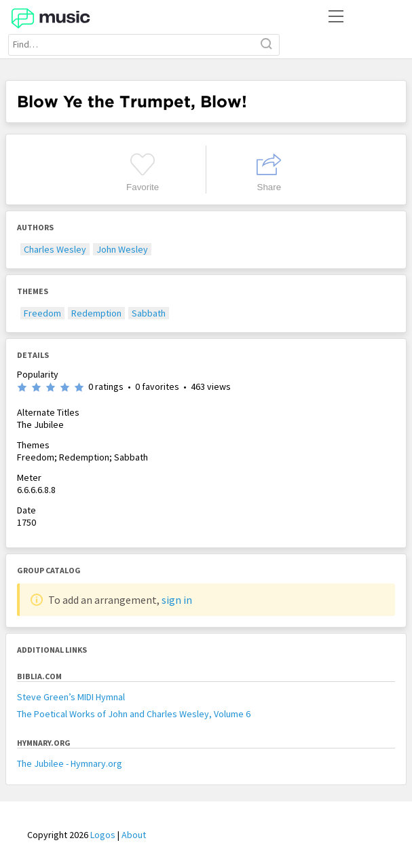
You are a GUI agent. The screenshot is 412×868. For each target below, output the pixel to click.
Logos (103, 835)
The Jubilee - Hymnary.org (70, 763)
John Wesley (122, 249)
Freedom (42, 313)
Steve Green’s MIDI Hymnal (71, 697)
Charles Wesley (55, 249)
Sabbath (149, 313)
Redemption (96, 313)
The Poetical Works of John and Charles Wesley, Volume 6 (134, 714)
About (134, 835)
